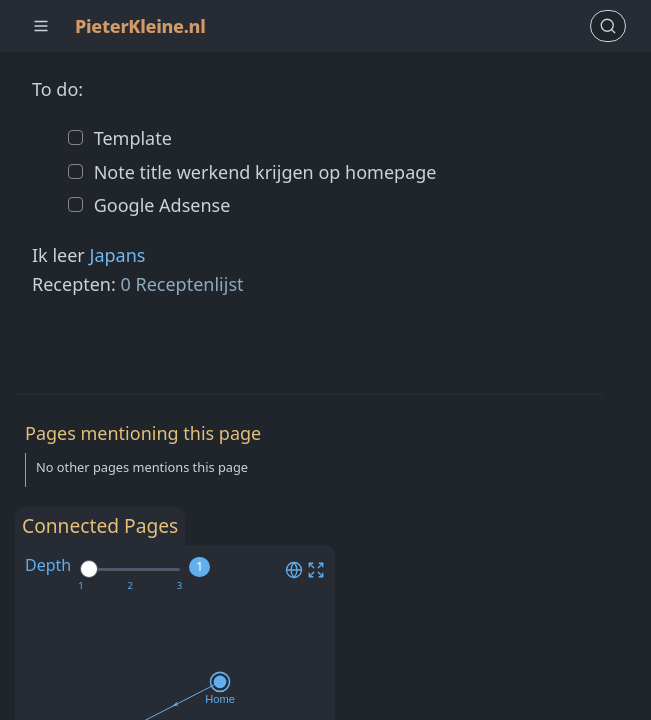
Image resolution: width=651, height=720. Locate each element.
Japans (117, 255)
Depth (48, 565)
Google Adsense (159, 205)
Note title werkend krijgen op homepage (262, 172)
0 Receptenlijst (182, 284)
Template (130, 138)
